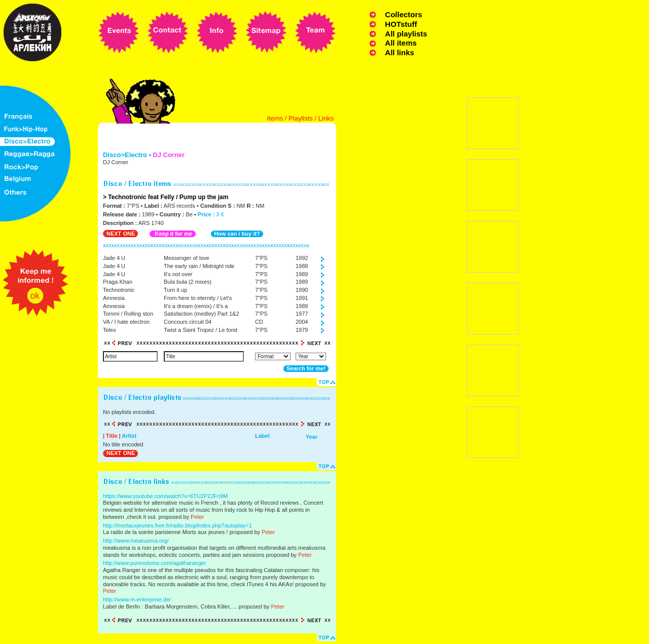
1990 (302, 290)
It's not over (178, 274)
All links (400, 52)
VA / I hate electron (126, 322)
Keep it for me (173, 234)
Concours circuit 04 (188, 322)
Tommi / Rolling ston (128, 314)
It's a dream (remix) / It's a (196, 306)
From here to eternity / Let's (198, 298)
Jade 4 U (114, 258)
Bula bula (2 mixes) (188, 282)
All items (401, 43)
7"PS (261, 258)
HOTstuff (401, 24)
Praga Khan (118, 282)
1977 (302, 314)
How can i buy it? (237, 234)
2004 (302, 322)
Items (275, 118)
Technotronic (119, 290)
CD (259, 322)
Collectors (403, 14)
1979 (302, 330)
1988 (302, 266)
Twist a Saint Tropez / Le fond (201, 330)
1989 (302, 274)
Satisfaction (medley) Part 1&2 (202, 314)
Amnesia (114, 298)
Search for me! (306, 368)
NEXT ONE (121, 234)
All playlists (406, 34)
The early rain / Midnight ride (199, 266)
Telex (110, 330)
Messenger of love (187, 258)
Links (326, 118)
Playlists (301, 118)
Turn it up (175, 290)
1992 (302, 258)
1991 (302, 298)
